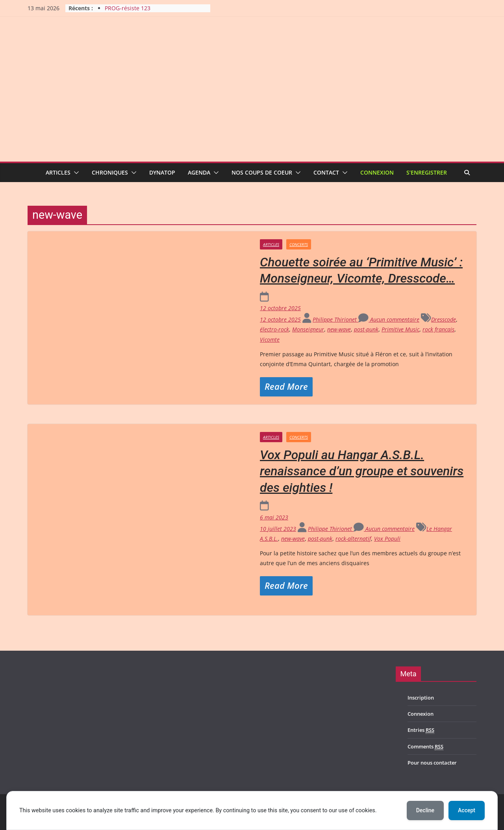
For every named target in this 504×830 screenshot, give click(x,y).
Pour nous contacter (432, 763)
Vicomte (270, 340)
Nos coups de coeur (262, 172)
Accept (467, 810)
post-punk (366, 329)
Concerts (299, 244)
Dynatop (162, 172)
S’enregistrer (427, 172)
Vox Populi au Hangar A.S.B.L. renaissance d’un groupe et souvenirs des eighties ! (362, 471)
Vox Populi (387, 539)
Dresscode (444, 319)
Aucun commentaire (389, 319)
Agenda (199, 172)
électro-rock (274, 329)
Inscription (421, 698)
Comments (425, 747)
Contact (326, 172)
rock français (438, 329)
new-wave (339, 329)
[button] (75, 173)
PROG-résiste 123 (128, 8)
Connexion (377, 172)
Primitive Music (400, 329)
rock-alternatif (353, 539)
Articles (58, 172)
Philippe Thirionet (335, 319)
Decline (425, 810)
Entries (421, 730)
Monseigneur (308, 329)
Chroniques (110, 172)
